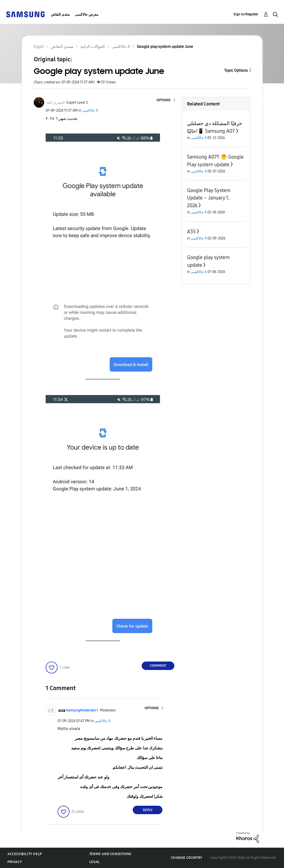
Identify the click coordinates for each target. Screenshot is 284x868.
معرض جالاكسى (87, 15)
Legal (95, 862)
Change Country (187, 858)
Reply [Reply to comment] (148, 810)
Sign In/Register (246, 14)
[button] (166, 100)
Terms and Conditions (110, 854)
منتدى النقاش (60, 15)
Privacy (15, 862)
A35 (191, 232)
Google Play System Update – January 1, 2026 (209, 198)
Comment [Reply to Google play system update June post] (158, 666)
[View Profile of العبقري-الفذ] (56, 103)
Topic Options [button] (236, 70)
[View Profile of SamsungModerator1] (82, 710)
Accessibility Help (25, 854)
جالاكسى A (90, 111)
